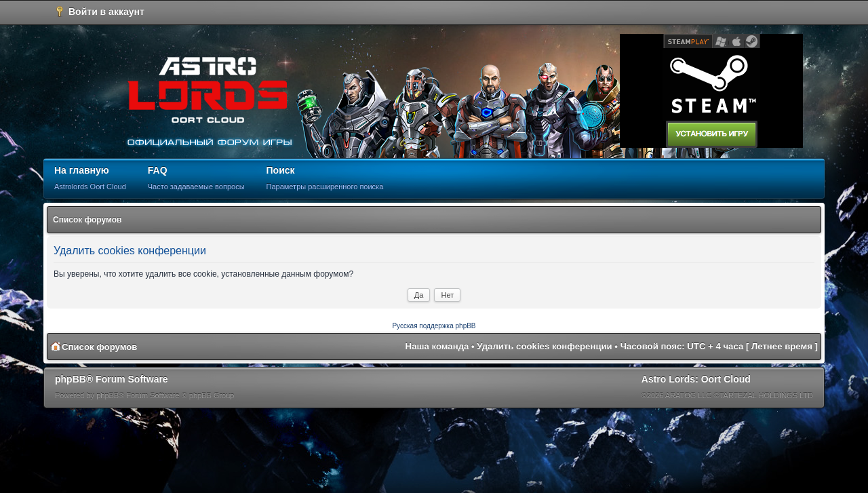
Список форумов (87, 220)
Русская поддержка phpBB (434, 326)
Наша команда (437, 346)
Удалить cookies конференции (544, 346)
